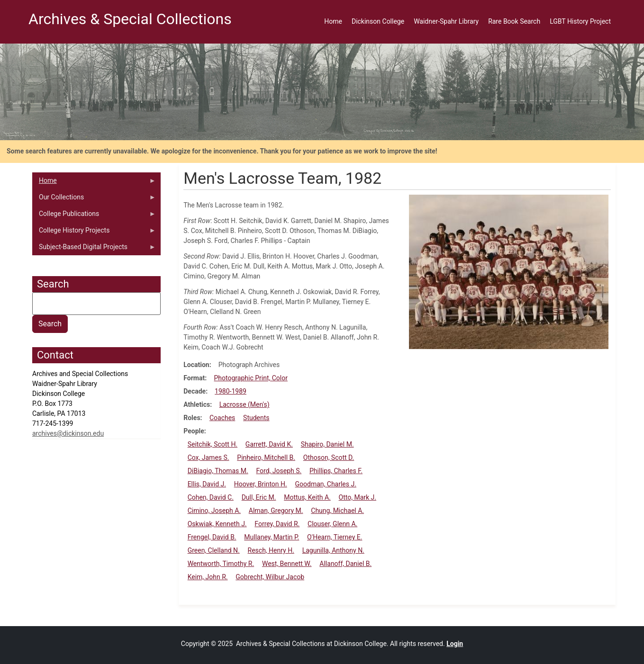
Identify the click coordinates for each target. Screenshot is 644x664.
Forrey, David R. (277, 524)
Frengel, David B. (212, 537)
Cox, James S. (209, 458)
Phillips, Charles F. (336, 471)
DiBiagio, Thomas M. (218, 471)
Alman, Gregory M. (276, 511)
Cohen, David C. (211, 497)
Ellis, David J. (207, 484)
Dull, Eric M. (259, 497)
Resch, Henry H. (271, 550)
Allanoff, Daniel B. (345, 564)
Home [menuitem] (333, 21)
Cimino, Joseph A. (214, 511)
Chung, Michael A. (337, 511)
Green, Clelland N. (214, 550)
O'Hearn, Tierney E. (335, 537)
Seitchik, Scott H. (213, 444)
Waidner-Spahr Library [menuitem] (446, 21)
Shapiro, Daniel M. (327, 444)
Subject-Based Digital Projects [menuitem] (94, 249)
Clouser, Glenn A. (332, 524)
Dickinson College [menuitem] (378, 21)
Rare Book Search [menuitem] (514, 21)
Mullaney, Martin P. (272, 537)
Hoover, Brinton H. (261, 484)
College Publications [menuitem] (94, 216)
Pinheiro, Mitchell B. (266, 458)
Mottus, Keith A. (307, 497)
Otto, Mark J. (358, 497)
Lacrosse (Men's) (245, 404)
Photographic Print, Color (251, 378)
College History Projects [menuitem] (94, 233)
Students (256, 418)
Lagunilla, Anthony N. (333, 550)
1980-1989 (231, 391)
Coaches (222, 418)
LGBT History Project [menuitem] (580, 21)
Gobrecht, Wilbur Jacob (270, 577)
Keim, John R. (208, 577)
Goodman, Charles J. (326, 484)
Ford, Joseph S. (279, 471)
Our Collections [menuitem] (94, 199)
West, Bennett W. (287, 564)
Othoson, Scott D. (329, 458)
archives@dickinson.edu (68, 433)
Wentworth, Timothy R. (221, 564)
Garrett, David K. (269, 444)
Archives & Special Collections (130, 19)
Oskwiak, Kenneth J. (217, 524)
